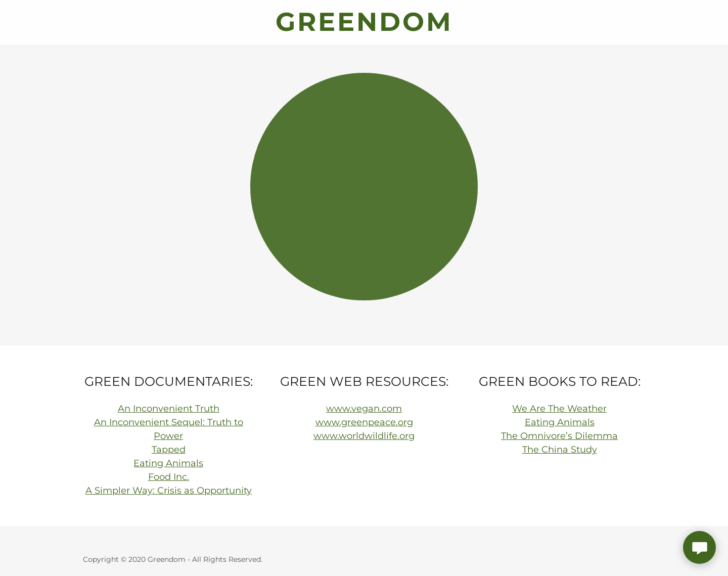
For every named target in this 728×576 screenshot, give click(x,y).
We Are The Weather (559, 409)
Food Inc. (169, 477)
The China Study (560, 450)
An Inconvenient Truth (169, 409)
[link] (364, 28)
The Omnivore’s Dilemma (559, 436)
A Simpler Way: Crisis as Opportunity (169, 491)
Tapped (169, 450)
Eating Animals (168, 463)
